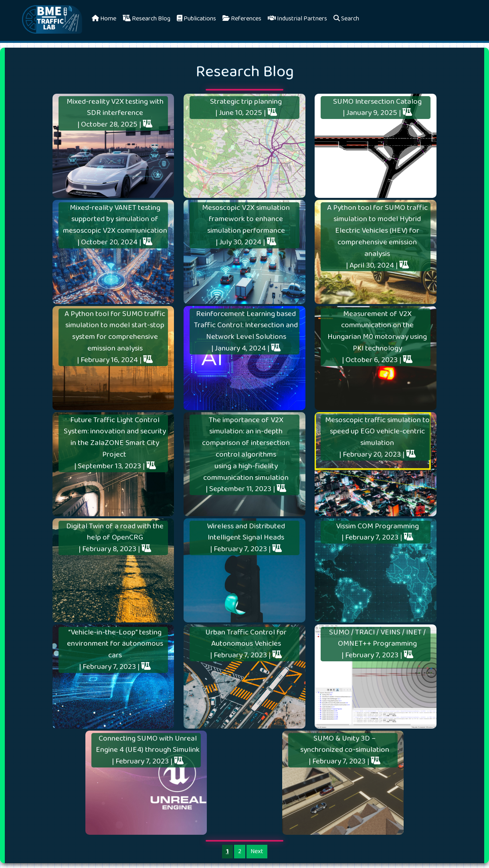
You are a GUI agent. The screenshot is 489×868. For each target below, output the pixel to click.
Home (104, 19)
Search (346, 19)
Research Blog (146, 19)
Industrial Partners (297, 19)
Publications (196, 19)
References (242, 19)
